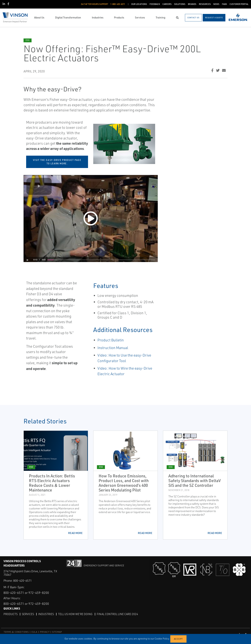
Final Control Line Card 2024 (117, 614)
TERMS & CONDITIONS (16, 632)
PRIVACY (45, 632)
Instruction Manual (113, 348)
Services (28, 614)
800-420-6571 (22, 581)
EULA (35, 632)
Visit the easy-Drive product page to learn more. (57, 162)
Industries (46, 614)
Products (11, 614)
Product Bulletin (111, 340)
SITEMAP (57, 632)
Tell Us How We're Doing (75, 614)
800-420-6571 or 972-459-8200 (26, 592)
